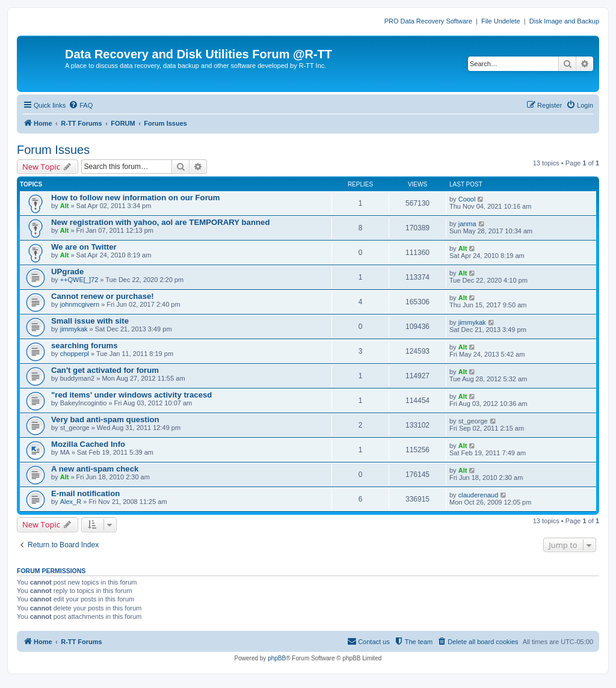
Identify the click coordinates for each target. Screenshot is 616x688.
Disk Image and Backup (564, 21)
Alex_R (71, 502)
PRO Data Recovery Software (428, 21)
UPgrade (67, 272)
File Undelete (501, 21)
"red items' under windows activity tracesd (131, 395)
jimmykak (74, 329)
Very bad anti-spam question (105, 419)
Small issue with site (90, 321)
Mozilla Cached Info (88, 444)
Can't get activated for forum (105, 370)
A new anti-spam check (95, 469)
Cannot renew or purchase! (103, 296)
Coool (467, 199)
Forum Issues (53, 150)
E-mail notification (85, 493)
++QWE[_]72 (79, 280)
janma (467, 224)
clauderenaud (479, 495)
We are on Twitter (84, 247)
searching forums (85, 346)
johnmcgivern (80, 304)
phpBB (277, 658)
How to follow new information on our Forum (136, 198)
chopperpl (75, 354)
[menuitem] (81, 105)
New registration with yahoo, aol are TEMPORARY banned (160, 222)
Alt (65, 206)
